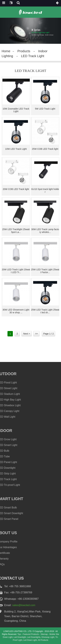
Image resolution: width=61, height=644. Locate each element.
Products (24, 51)
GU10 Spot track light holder (45, 190)
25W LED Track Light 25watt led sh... (45, 311)
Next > (27, 334)
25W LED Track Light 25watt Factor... (45, 271)
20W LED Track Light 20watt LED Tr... (16, 271)
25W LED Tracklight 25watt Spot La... (16, 231)
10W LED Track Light (16, 149)
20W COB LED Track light (16, 189)
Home (6, 51)
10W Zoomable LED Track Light (16, 110)
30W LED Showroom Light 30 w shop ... (16, 311)
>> (36, 334)
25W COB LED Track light (45, 149)
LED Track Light (33, 56)
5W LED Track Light (45, 109)
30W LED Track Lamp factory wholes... (45, 231)
